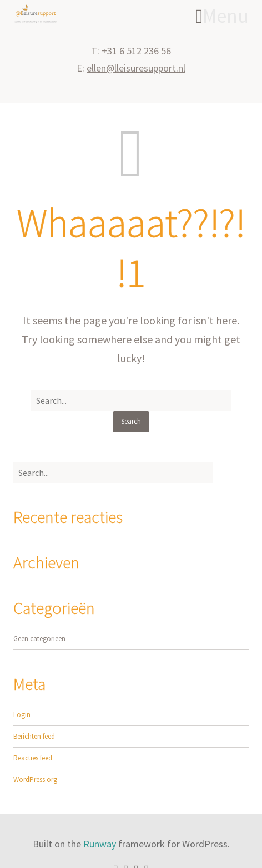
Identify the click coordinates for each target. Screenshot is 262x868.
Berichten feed (34, 736)
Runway (100, 844)
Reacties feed (33, 758)
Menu (223, 16)
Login (22, 715)
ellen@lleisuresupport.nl (136, 68)
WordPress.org (35, 780)
